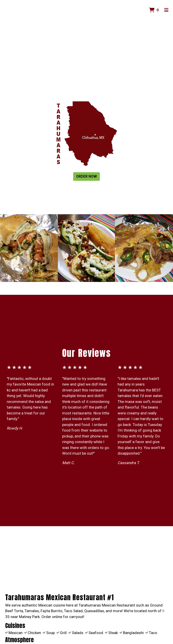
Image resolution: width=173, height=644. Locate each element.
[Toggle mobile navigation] (166, 10)
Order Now (86, 176)
